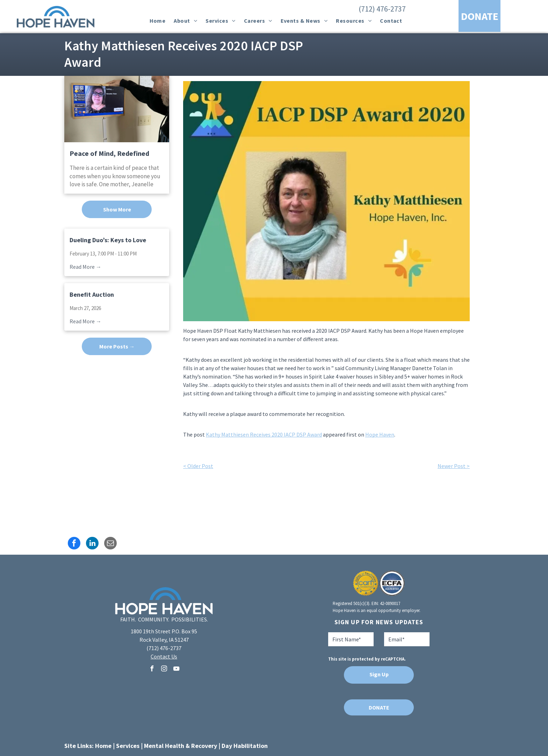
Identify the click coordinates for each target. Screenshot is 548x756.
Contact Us (164, 656)
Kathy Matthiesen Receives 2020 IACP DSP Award (264, 434)
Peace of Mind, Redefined (109, 153)
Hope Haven (380, 434)
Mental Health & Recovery (181, 746)
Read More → (85, 267)
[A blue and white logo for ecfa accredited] (392, 583)
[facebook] (152, 669)
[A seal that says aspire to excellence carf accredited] (366, 583)
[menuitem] (158, 21)
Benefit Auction (92, 294)
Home (103, 746)
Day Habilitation (245, 746)
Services (128, 746)
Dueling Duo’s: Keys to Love (108, 240)
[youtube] (176, 669)
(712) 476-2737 (382, 9)
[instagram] (164, 669)
